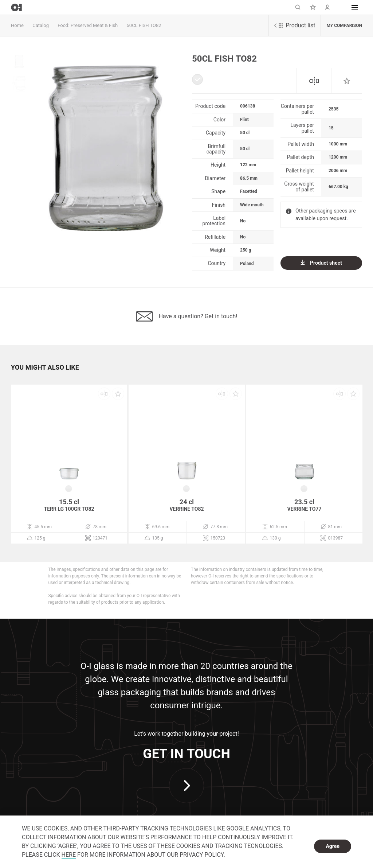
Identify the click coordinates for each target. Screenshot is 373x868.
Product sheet (321, 263)
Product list (295, 25)
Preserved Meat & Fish (94, 25)
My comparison (344, 26)
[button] (355, 7)
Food (63, 25)
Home (17, 25)
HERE (69, 855)
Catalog (41, 25)
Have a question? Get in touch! (187, 316)
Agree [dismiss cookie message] (333, 846)
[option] (106, 143)
